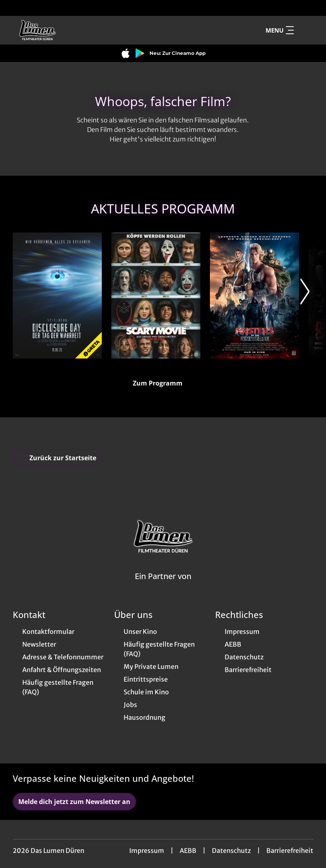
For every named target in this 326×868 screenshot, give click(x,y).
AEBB (188, 851)
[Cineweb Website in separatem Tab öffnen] (163, 586)
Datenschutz (231, 851)
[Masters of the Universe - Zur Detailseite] (254, 295)
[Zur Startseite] (68, 30)
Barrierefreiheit (290, 851)
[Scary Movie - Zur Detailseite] (156, 295)
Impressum (147, 851)
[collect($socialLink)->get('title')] (14, 8)
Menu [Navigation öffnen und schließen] (280, 30)
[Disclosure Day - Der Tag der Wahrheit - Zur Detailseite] (57, 295)
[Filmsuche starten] (305, 30)
